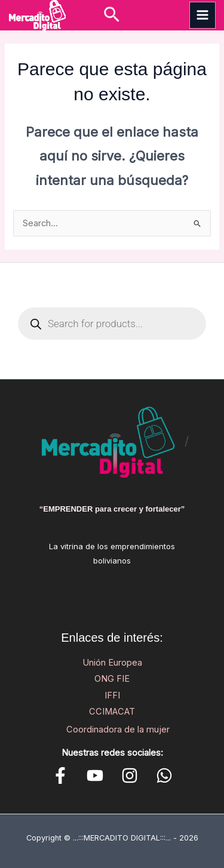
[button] (112, 15)
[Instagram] (130, 775)
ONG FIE (112, 679)
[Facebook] (60, 775)
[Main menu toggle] (202, 15)
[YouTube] (95, 775)
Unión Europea (112, 663)
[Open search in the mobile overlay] (112, 324)
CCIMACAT (112, 712)
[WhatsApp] (164, 775)
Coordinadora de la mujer (118, 730)
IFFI (112, 695)
